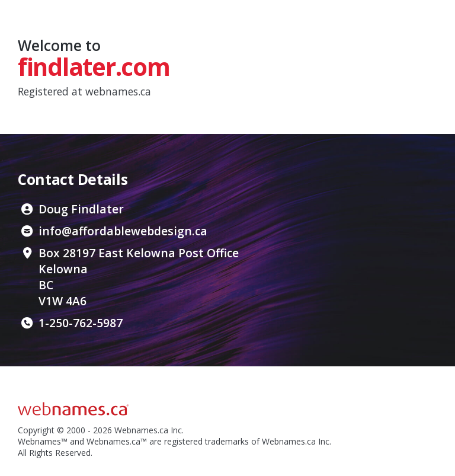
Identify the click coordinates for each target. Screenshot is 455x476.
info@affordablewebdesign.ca (123, 231)
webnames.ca (118, 91)
